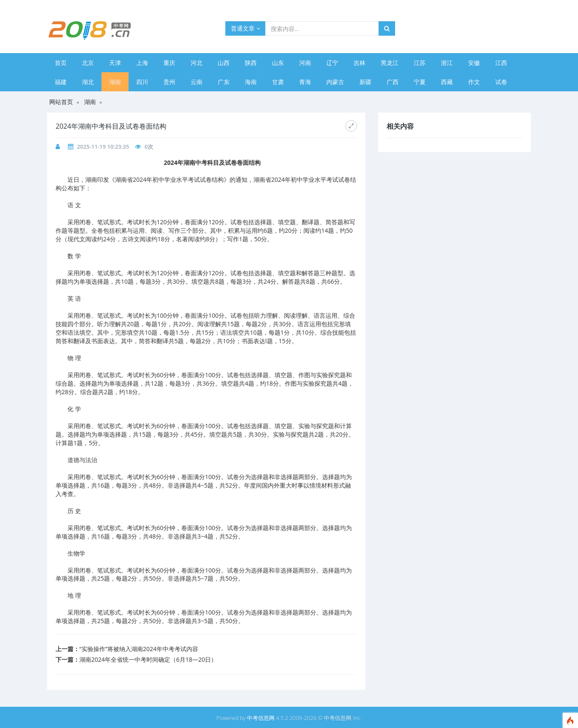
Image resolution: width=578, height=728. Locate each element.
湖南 (115, 82)
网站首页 (61, 102)
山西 (224, 63)
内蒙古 (335, 82)
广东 (224, 82)
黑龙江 (390, 63)
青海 (305, 82)
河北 (196, 63)
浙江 (447, 63)
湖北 (88, 82)
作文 (474, 82)
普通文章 (246, 28)
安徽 (474, 63)
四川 (142, 82)
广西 (393, 82)
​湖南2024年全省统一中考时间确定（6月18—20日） (148, 659)
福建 (61, 82)
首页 (61, 63)
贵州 (169, 82)
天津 (115, 63)
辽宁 (332, 63)
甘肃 (278, 82)
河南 (305, 63)
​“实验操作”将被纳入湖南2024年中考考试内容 (139, 649)
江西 (501, 63)
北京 (88, 63)
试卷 (501, 82)
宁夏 (420, 82)
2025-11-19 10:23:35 (103, 147)
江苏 (420, 63)
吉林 (359, 63)
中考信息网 (261, 718)
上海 (142, 63)
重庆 (169, 63)
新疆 (365, 82)
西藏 (447, 82)
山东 (278, 63)
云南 (196, 82)
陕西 (251, 63)
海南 (251, 82)
